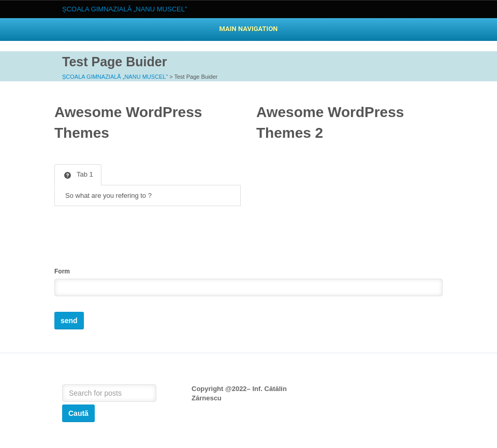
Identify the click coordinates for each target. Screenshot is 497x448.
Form (62, 271)
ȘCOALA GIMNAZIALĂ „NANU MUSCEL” (115, 77)
